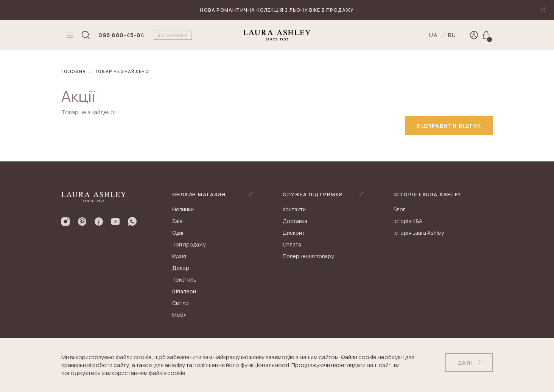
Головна (74, 71)
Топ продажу (189, 244)
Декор (181, 268)
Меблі (180, 315)
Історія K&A (408, 221)
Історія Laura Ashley (419, 233)
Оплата (292, 244)
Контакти (294, 209)
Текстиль (184, 280)
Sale (177, 221)
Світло (181, 303)
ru (452, 35)
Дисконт (294, 233)
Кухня (179, 256)
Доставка (295, 221)
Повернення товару (308, 256)
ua (434, 35)
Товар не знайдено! (123, 71)
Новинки (183, 209)
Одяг (178, 233)
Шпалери (184, 291)
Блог (399, 209)
